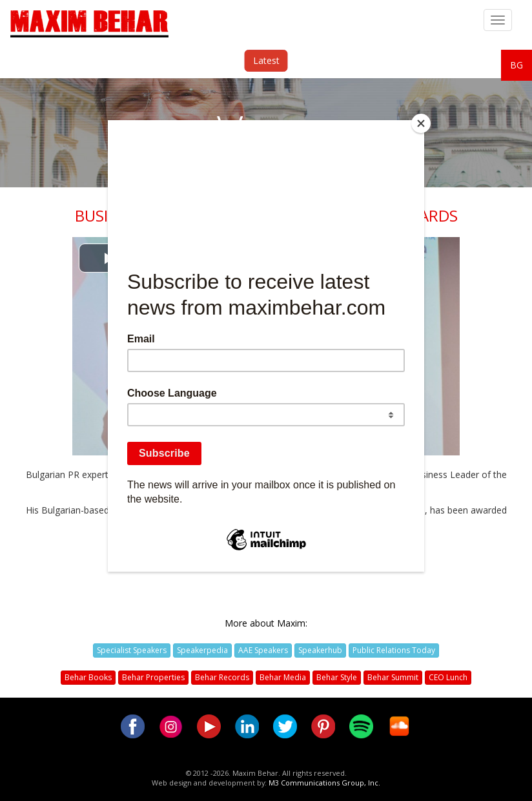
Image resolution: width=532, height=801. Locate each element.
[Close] (421, 123)
